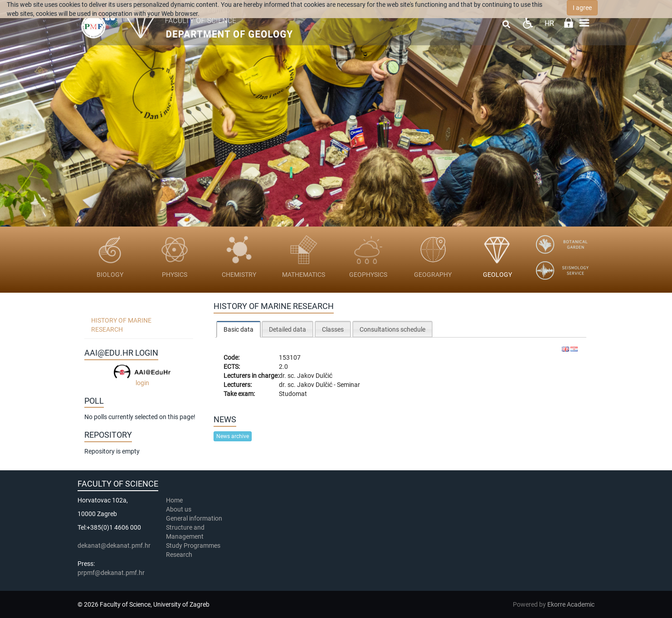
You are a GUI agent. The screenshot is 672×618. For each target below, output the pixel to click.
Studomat (293, 394)
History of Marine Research (121, 325)
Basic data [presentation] (239, 329)
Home (174, 500)
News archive (233, 436)
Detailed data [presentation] (287, 329)
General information (194, 518)
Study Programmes (193, 546)
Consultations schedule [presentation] (392, 329)
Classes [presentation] (333, 329)
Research (180, 555)
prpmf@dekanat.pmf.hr (111, 573)
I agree (582, 8)
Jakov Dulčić (315, 376)
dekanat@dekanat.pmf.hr (114, 546)
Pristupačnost (528, 23)
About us (179, 509)
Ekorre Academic (571, 604)
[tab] (239, 329)
